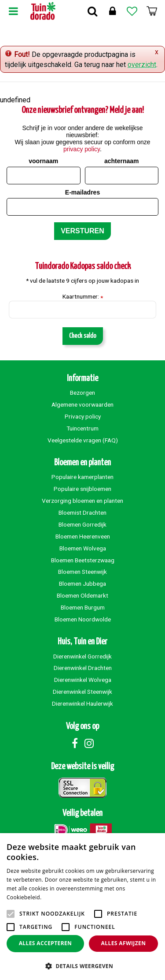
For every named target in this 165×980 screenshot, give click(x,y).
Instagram (89, 743)
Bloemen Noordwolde (83, 619)
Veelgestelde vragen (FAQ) (83, 440)
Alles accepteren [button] (46, 943)
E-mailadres (82, 192)
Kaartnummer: (83, 297)
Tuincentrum (82, 428)
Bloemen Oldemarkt (82, 595)
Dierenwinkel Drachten (83, 668)
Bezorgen (82, 393)
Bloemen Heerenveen (83, 536)
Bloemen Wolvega (83, 548)
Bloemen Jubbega (82, 584)
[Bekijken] (152, 11)
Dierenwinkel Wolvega (83, 680)
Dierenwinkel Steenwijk (82, 692)
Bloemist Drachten (82, 512)
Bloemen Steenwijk (82, 572)
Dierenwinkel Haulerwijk (82, 703)
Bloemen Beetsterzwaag (83, 560)
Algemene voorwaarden (82, 404)
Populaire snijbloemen (82, 489)
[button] (82, 966)
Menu (13, 11)
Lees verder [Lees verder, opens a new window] (58, 897)
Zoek (92, 11)
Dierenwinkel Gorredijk (82, 656)
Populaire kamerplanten (82, 477)
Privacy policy (83, 416)
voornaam (43, 161)
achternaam (122, 161)
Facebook (75, 743)
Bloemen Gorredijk (82, 524)
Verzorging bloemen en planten (82, 501)
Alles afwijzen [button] (124, 943)
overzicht (142, 65)
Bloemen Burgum (83, 607)
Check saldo (83, 336)
